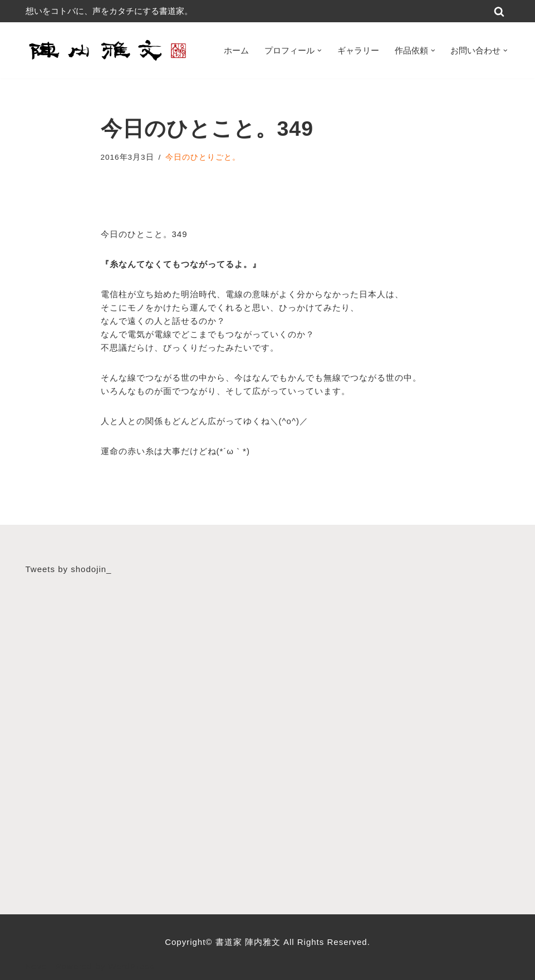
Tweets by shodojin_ (69, 569)
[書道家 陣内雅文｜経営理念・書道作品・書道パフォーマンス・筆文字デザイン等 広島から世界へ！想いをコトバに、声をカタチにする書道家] (109, 50)
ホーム (236, 50)
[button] (320, 51)
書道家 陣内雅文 (249, 942)
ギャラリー (358, 50)
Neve (36, 966)
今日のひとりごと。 (203, 157)
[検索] (499, 11)
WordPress (131, 966)
